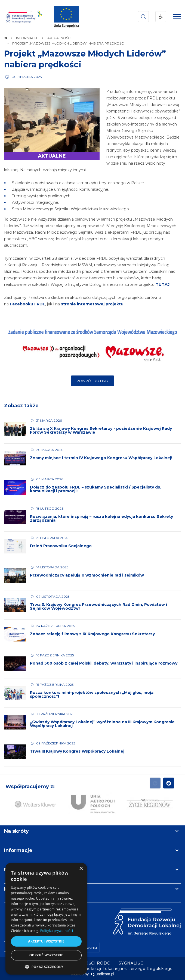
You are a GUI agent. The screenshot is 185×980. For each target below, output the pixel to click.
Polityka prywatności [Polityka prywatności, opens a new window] (57, 931)
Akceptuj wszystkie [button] (46, 941)
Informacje (18, 850)
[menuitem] (132, 963)
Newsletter (18, 870)
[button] (46, 967)
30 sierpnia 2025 (27, 77)
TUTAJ (163, 284)
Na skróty (16, 831)
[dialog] (46, 919)
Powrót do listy (92, 381)
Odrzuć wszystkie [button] (46, 955)
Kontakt (14, 889)
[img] (66, 17)
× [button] (81, 869)
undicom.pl (102, 974)
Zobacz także (21, 406)
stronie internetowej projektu (92, 304)
